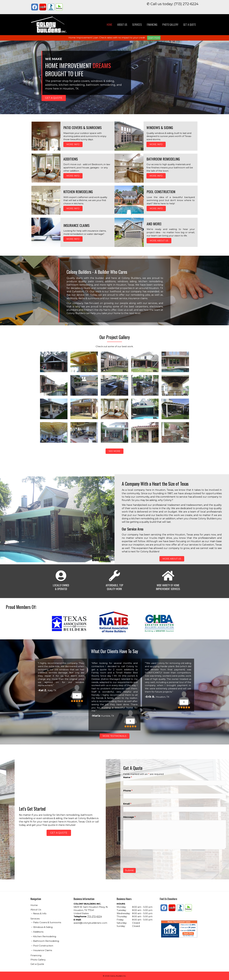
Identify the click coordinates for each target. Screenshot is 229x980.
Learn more (154, 38)
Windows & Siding (43, 927)
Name (128, 777)
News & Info (40, 913)
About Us (122, 25)
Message (129, 817)
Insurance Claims (43, 950)
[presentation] (145, 859)
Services (137, 25)
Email (127, 804)
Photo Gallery (170, 25)
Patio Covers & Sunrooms (47, 922)
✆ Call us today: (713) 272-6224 (173, 4)
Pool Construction (43, 946)
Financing (152, 25)
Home (109, 25)
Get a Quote (190, 25)
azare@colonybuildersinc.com (90, 923)
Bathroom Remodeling (46, 941)
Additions (38, 932)
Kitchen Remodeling (45, 936)
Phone (128, 791)
